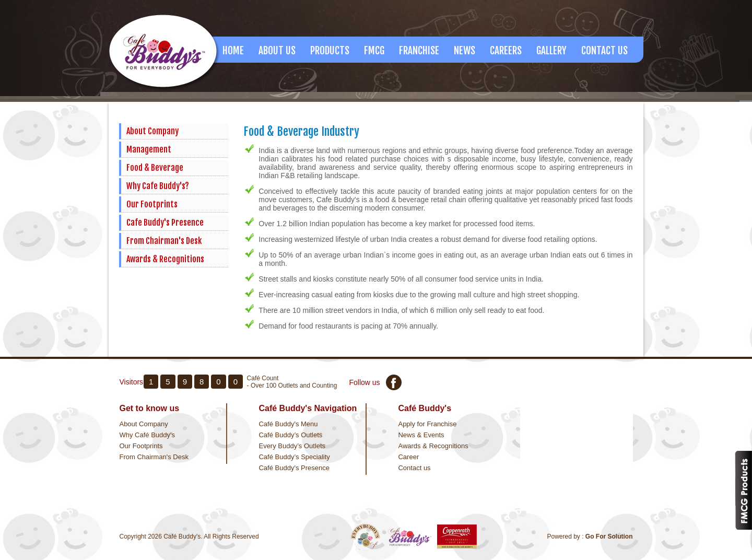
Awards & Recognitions (165, 259)
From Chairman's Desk (164, 241)
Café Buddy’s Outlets (290, 435)
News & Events (421, 435)
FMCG (374, 51)
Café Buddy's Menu (288, 424)
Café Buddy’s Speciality (294, 457)
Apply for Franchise (427, 424)
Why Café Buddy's (147, 435)
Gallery (551, 51)
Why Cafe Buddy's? (158, 186)
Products (330, 51)
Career (408, 457)
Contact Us (604, 51)
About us (277, 51)
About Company (152, 131)
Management (149, 149)
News (465, 51)
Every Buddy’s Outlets (292, 446)
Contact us (414, 468)
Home (233, 51)
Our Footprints (152, 204)
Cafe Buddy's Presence (165, 223)
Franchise (419, 51)
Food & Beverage (155, 168)
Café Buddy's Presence (294, 468)
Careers (506, 51)
